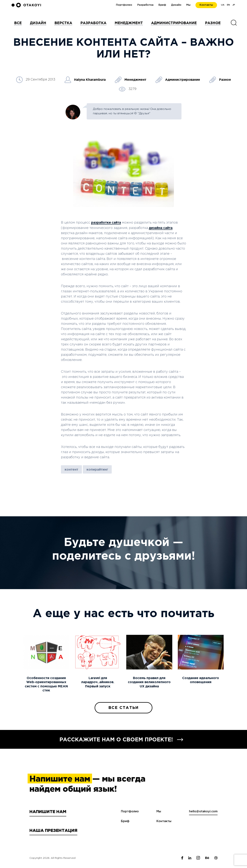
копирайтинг (97, 469)
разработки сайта (106, 222)
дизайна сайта (161, 228)
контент (71, 469)
